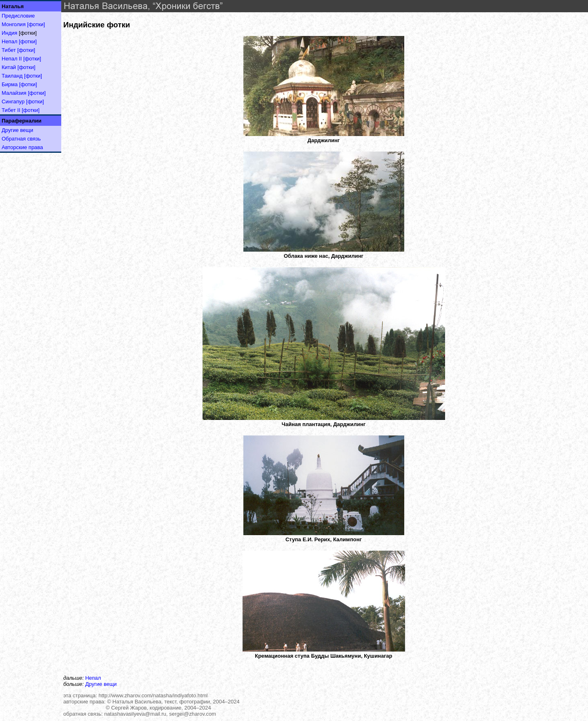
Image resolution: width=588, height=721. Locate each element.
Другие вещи (17, 130)
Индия (9, 33)
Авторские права (22, 147)
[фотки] (36, 24)
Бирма (10, 84)
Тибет (9, 50)
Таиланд (12, 76)
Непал (9, 41)
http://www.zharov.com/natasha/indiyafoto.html (153, 695)
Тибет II (11, 110)
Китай (9, 67)
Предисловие (18, 16)
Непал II (12, 59)
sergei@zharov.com (193, 714)
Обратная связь (21, 139)
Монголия (14, 24)
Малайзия (14, 93)
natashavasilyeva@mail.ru (135, 714)
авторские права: (85, 702)
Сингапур (13, 102)
